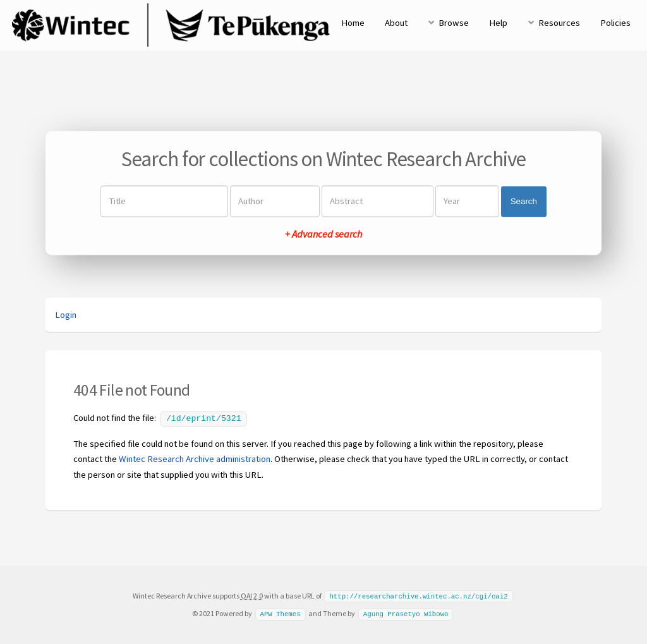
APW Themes (280, 612)
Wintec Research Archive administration (195, 458)
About (396, 23)
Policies (615, 23)
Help (498, 23)
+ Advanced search (323, 234)
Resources (559, 23)
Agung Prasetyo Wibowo (406, 612)
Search (524, 201)
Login (66, 315)
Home (353, 23)
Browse (454, 23)
